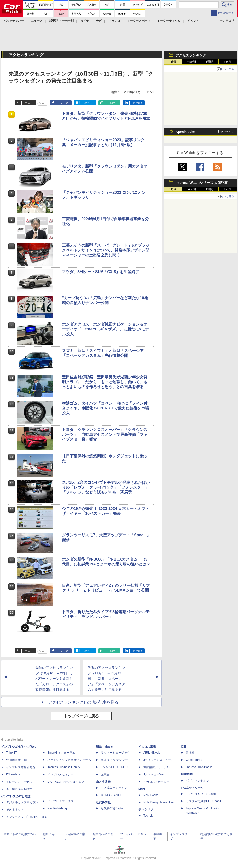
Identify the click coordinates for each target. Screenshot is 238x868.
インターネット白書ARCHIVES (27, 817)
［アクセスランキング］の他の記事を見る (81, 702)
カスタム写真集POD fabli (203, 801)
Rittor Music (104, 747)
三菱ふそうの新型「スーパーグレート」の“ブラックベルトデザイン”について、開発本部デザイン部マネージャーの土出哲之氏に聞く (106, 250)
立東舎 (105, 774)
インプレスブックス (60, 801)
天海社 (190, 753)
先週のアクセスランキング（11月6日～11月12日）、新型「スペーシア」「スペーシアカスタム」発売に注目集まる (106, 679)
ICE (183, 747)
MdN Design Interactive (158, 802)
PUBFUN (187, 774)
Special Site (185, 132)
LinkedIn (137, 103)
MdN (142, 789)
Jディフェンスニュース (159, 760)
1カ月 (228, 62)
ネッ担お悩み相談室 (19, 789)
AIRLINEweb (152, 753)
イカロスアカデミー (156, 782)
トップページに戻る (81, 716)
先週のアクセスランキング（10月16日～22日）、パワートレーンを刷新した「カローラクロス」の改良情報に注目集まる (55, 679)
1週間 (209, 62)
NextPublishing (57, 808)
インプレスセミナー (60, 774)
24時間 (191, 62)
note (113, 103)
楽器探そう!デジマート (116, 760)
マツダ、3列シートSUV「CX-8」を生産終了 (101, 272)
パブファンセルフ (197, 781)
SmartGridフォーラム (61, 753)
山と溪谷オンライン (114, 788)
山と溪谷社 (103, 782)
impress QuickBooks (199, 767)
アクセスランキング (191, 55)
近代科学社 (103, 802)
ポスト (29, 103)
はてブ (88, 103)
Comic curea (194, 760)
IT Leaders (13, 774)
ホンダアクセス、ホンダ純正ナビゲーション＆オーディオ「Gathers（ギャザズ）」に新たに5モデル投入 (105, 329)
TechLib (148, 816)
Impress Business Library (64, 767)
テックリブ (146, 810)
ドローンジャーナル (19, 782)
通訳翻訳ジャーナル (156, 767)
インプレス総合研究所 (21, 767)
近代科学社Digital (112, 808)
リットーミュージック (115, 753)
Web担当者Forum (18, 760)
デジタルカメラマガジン (22, 802)
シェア (64, 103)
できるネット (15, 810)
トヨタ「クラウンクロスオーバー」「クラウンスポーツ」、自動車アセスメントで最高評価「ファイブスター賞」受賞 (105, 434)
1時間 (173, 62)
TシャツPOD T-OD (114, 767)
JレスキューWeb (154, 774)
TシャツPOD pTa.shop (202, 794)
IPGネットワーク (192, 788)
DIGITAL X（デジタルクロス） (67, 782)
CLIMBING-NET (111, 795)
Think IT (11, 753)
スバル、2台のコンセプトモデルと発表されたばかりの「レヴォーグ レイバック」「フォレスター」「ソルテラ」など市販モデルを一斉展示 (106, 487)
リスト (43, 103)
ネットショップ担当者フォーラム (69, 760)
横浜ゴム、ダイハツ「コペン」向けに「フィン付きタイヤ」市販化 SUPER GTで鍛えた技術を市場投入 (105, 408)
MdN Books (151, 795)
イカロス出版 (147, 747)
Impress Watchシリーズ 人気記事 (202, 183)
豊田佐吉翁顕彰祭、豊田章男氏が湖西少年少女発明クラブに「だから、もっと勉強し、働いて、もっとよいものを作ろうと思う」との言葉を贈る (105, 382)
